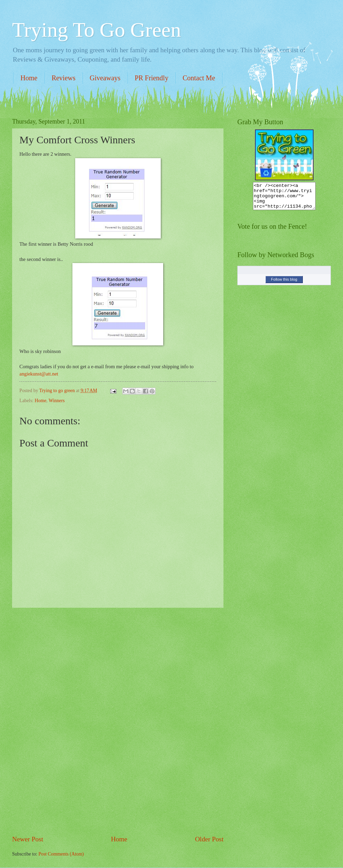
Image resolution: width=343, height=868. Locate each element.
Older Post (209, 839)
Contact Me (199, 78)
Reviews (64, 78)
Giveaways (105, 78)
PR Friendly (152, 78)
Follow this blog (284, 284)
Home (29, 78)
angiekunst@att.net (39, 374)
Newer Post (28, 839)
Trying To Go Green (96, 30)
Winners (56, 401)
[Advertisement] (118, 721)
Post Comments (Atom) (61, 854)
